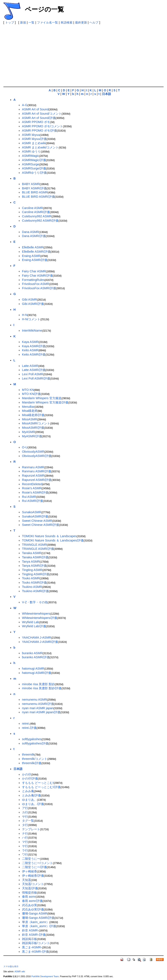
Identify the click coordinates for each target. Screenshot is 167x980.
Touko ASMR (31, 578)
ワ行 (25, 854)
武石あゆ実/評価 (33, 909)
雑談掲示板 (30, 939)
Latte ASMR (30, 366)
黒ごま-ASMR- (32, 947)
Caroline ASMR (33, 208)
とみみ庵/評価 (31, 795)
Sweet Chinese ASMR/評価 (41, 525)
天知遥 (27, 880)
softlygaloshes (32, 739)
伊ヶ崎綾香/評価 (33, 876)
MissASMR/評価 (33, 428)
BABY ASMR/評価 (34, 188)
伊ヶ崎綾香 (30, 871)
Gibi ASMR (30, 299)
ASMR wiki (20, 972)
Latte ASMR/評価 (34, 370)
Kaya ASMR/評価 (34, 346)
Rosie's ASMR (32, 488)
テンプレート (31, 829)
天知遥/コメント (33, 884)
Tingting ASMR (32, 570)
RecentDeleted (32, 484)
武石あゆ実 (30, 905)
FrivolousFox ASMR (36, 284)
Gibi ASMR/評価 (33, 304)
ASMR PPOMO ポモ (36, 122)
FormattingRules (33, 280)
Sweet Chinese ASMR (37, 521)
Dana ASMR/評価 (34, 236)
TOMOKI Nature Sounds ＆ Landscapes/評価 (53, 540)
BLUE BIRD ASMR (35, 192)
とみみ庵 (28, 791)
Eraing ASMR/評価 (35, 260)
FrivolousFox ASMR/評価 (39, 288)
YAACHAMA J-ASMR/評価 (40, 642)
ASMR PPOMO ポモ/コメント (42, 126)
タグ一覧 (28, 821)
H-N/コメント (31, 319)
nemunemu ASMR (35, 700)
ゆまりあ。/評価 (33, 804)
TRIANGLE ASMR (35, 545)
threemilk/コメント (35, 759)
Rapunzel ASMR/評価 (37, 480)
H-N (25, 315)
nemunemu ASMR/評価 (38, 704)
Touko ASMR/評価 (34, 583)
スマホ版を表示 (11, 966)
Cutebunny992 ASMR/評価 (40, 221)
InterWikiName (32, 331)
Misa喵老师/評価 (33, 415)
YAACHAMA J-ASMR (37, 638)
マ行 (25, 842)
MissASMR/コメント (36, 423)
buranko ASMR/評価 (36, 657)
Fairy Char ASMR (34, 271)
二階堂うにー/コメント (37, 863)
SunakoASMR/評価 (35, 516)
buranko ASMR (32, 653)
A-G (25, 105)
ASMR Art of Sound (35, 109)
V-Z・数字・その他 (35, 602)
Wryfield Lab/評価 (34, 626)
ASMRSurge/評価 (34, 168)
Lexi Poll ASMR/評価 (36, 378)
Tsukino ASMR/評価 (35, 591)
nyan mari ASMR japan (38, 708)
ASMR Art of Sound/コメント (42, 114)
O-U (25, 447)
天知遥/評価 (30, 888)
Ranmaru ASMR (33, 467)
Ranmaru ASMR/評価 (37, 471)
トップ (10, 22)
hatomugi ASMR (33, 669)
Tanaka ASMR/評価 (35, 557)
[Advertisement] (85, 55)
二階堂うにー (31, 859)
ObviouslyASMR (33, 452)
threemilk (28, 755)
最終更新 (81, 22)
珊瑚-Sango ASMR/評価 (38, 918)
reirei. (26, 724)
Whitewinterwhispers (36, 614)
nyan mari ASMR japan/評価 (41, 712)
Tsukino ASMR (32, 587)
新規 (23, 22)
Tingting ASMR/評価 (36, 574)
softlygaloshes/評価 (35, 743)
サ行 (25, 817)
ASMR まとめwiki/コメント (40, 147)
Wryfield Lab (31, 622)
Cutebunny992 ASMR (37, 216)
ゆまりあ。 (30, 800)
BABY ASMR (31, 184)
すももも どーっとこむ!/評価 (41, 787)
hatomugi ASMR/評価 (37, 673)
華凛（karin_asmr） (36, 922)
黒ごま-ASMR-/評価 (35, 952)
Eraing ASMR (31, 256)
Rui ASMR (29, 497)
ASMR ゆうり (31, 151)
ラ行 (25, 850)
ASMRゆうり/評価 (34, 173)
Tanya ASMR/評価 (34, 566)
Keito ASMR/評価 (34, 354)
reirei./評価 (29, 728)
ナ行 (25, 833)
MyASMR (29, 432)
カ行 (25, 812)
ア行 (25, 808)
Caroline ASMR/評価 (36, 212)
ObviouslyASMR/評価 (37, 456)
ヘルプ (94, 22)
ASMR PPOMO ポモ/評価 (39, 130)
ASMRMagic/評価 (34, 160)
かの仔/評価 (30, 778)
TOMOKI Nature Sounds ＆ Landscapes (49, 536)
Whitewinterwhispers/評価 (40, 618)
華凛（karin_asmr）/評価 (39, 926)
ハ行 (25, 838)
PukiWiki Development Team (45, 976)
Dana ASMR (30, 232)
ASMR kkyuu (31, 135)
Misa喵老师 (30, 411)
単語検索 (67, 22)
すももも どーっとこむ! (38, 783)
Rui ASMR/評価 (33, 501)
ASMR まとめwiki (34, 143)
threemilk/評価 (32, 763)
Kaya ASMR (30, 342)
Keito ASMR (30, 350)
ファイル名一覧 (47, 22)
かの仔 (27, 774)
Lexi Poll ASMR (33, 374)
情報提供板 (30, 893)
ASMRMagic (31, 156)
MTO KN (28, 390)
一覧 (31, 22)
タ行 (25, 825)
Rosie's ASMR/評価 (35, 492)
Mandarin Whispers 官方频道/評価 (45, 402)
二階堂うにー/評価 (34, 867)
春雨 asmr (29, 897)
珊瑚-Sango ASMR (35, 913)
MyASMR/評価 (32, 436)
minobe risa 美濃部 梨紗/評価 (42, 688)
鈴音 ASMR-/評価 (34, 935)
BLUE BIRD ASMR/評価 (38, 197)
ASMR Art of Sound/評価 (39, 118)
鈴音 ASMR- (30, 930)
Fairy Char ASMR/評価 (37, 276)
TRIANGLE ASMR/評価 (38, 549)
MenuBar (28, 407)
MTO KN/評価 (31, 394)
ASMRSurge (31, 164)
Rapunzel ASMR (33, 476)
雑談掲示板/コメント (36, 943)
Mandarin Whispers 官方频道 (42, 398)
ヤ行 (25, 846)
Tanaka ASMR (32, 553)
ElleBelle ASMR (33, 247)
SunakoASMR (32, 512)
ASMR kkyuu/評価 (34, 139)
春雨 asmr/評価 (32, 901)
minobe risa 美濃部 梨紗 (38, 684)
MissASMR (30, 419)
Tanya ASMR (31, 562)
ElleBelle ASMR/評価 (36, 252)
